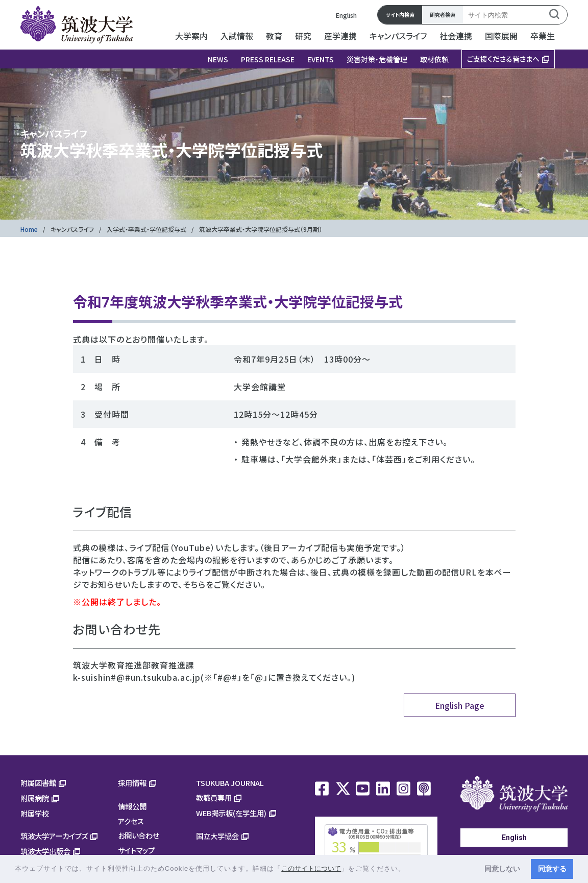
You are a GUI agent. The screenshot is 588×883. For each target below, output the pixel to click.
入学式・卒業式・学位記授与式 (146, 229)
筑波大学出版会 (45, 851)
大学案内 (191, 36)
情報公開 (132, 806)
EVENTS (321, 59)
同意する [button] (552, 869)
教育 (274, 36)
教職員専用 (214, 797)
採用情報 (132, 783)
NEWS (218, 59)
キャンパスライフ (398, 36)
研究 (303, 36)
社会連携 (456, 36)
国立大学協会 (217, 836)
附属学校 (35, 813)
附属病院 (35, 798)
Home (29, 229)
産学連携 (340, 36)
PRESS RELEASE (268, 59)
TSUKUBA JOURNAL (230, 783)
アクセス (131, 821)
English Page (460, 705)
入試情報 (237, 36)
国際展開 (501, 36)
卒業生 (543, 36)
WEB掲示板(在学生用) (231, 813)
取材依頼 (434, 59)
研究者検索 (443, 15)
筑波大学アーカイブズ (54, 836)
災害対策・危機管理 (377, 59)
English (346, 15)
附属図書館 (38, 783)
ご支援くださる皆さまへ (503, 59)
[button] (409, 869)
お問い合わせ (139, 835)
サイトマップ (136, 850)
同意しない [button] (502, 869)
